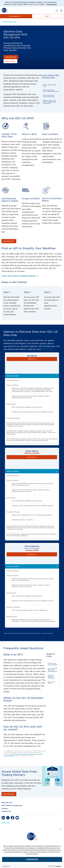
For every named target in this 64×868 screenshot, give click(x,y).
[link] (5, 10)
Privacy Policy (6, 866)
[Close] (62, 2)
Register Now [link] (52, 4)
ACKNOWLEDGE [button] (32, 859)
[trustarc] (58, 866)
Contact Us (47, 349)
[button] (16, 16)
